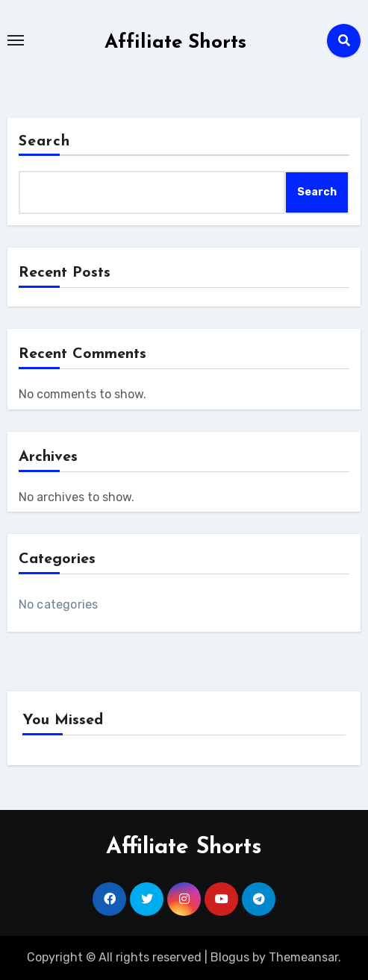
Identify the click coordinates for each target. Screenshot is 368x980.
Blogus (230, 957)
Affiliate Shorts (175, 43)
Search (45, 142)
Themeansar (303, 957)
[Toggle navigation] (16, 40)
